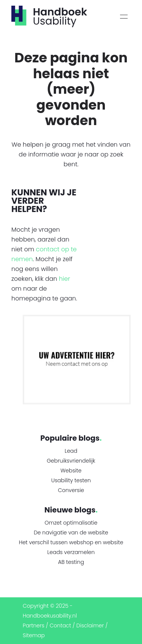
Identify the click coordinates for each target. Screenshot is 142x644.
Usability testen (71, 480)
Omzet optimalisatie (71, 523)
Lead (71, 451)
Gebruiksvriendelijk (71, 461)
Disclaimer (90, 625)
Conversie (71, 490)
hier (64, 279)
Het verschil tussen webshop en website (71, 542)
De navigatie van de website (71, 533)
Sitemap (34, 635)
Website (71, 471)
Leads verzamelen (71, 552)
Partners (34, 625)
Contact (60, 625)
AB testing (71, 562)
